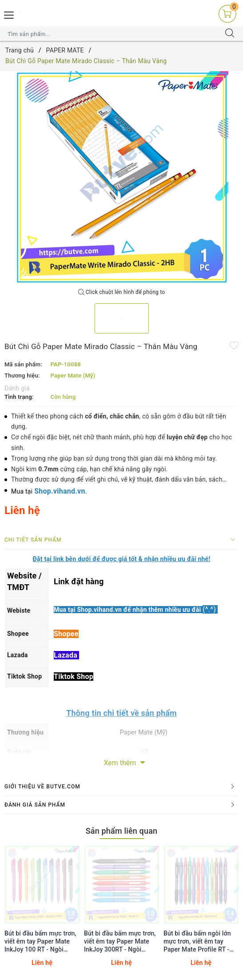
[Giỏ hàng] (227, 13)
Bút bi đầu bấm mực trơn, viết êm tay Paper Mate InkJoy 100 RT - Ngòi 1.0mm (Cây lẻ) (40, 942)
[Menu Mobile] (9, 14)
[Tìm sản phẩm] (113, 34)
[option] (121, 178)
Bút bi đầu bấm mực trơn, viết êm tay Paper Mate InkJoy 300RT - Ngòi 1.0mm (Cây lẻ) (120, 942)
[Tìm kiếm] (230, 34)
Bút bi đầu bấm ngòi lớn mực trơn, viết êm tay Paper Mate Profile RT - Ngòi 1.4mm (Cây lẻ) (197, 942)
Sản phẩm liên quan (122, 831)
